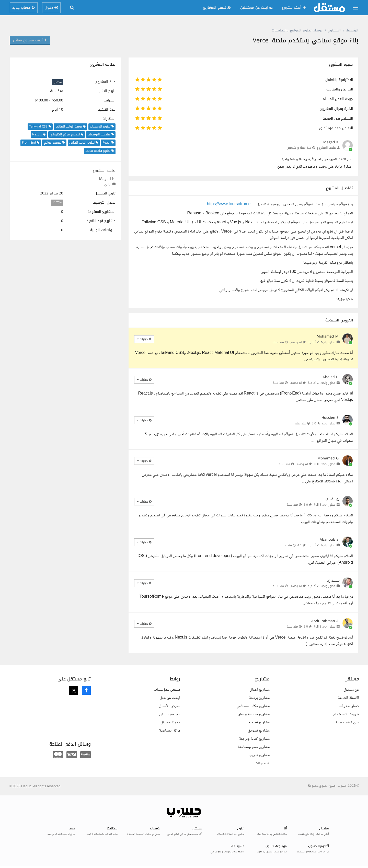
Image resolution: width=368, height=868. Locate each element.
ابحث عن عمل (170, 698)
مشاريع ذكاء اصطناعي (253, 706)
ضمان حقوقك (349, 706)
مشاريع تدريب (259, 755)
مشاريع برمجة (259, 698)
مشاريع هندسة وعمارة (253, 714)
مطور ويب (329, 423)
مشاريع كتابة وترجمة (254, 739)
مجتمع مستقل (170, 714)
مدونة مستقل (170, 722)
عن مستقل (351, 690)
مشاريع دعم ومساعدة (254, 747)
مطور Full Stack (325, 464)
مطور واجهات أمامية (322, 342)
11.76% (57, 203)
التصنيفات (262, 763)
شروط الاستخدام (346, 714)
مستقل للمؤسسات (167, 690)
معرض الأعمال (170, 706)
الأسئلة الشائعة (348, 698)
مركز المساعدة (170, 731)
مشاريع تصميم (259, 722)
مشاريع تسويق (259, 731)
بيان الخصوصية (347, 722)
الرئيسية (352, 30)
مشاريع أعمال (260, 690)
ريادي (108, 184)
